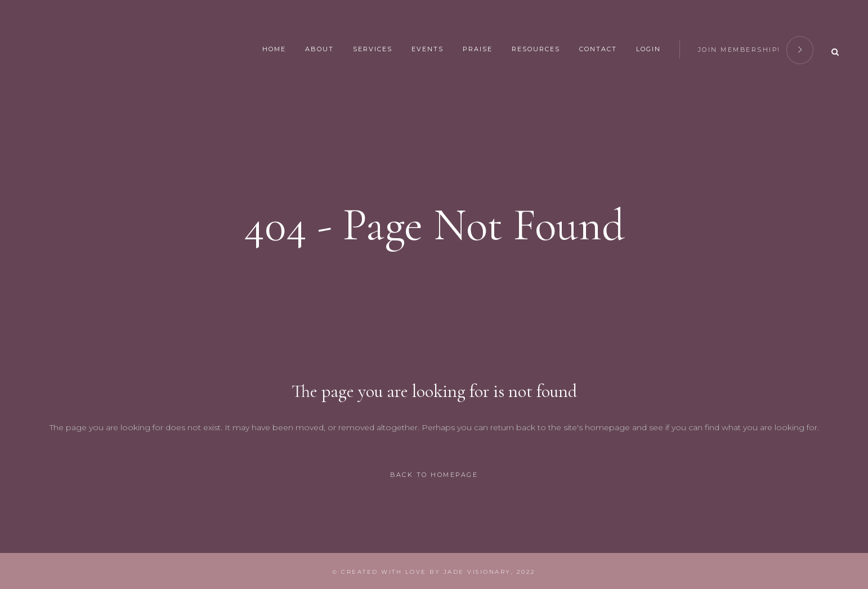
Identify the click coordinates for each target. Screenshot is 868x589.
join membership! (756, 48)
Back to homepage (434, 475)
